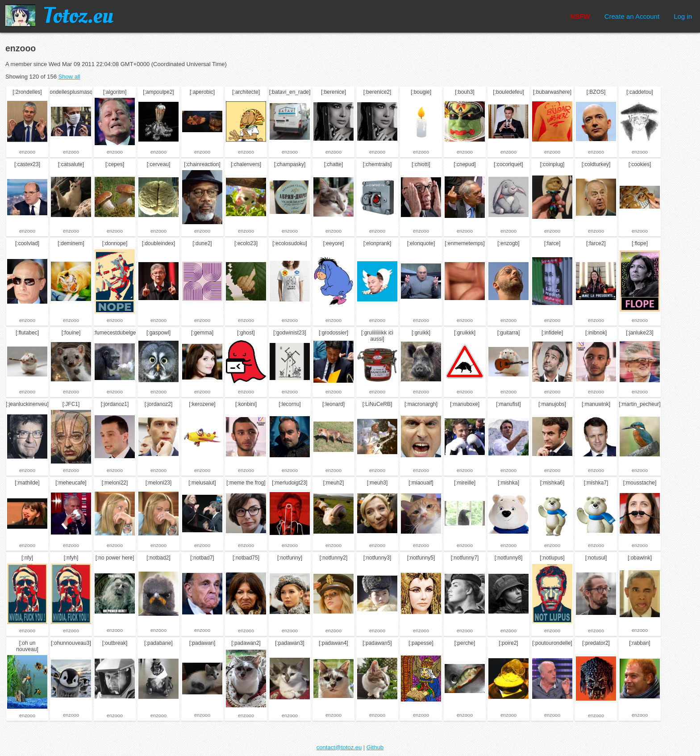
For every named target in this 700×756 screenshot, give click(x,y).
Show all (69, 77)
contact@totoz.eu (339, 747)
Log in (683, 16)
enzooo (27, 152)
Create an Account (632, 16)
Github (375, 747)
